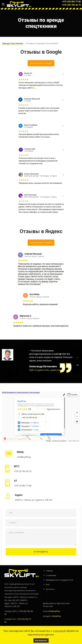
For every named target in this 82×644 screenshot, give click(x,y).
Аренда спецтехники (13, 43)
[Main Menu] (3, 4)
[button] (78, 365)
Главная (49, 571)
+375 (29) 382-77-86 (71, 2)
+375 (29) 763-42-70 (71, 5)
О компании (51, 575)
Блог (48, 584)
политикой (59, 631)
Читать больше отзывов (41, 63)
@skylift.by (57, 616)
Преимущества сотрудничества (59, 580)
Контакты (50, 589)
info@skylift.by (54, 611)
